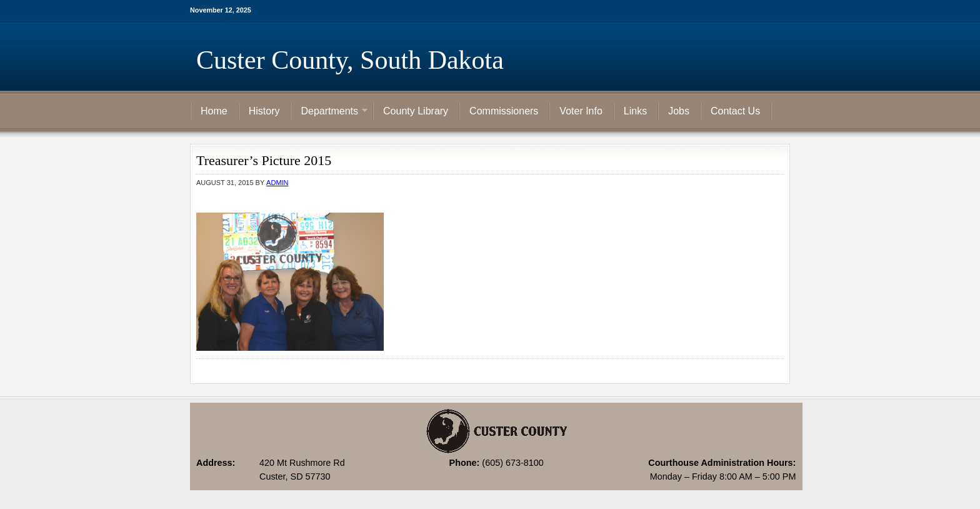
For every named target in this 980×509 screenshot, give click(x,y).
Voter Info (581, 111)
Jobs (679, 111)
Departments (329, 112)
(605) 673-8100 (512, 463)
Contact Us (735, 111)
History (264, 111)
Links (635, 111)
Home (214, 111)
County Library (416, 111)
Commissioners (504, 111)
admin (277, 183)
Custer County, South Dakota (350, 60)
